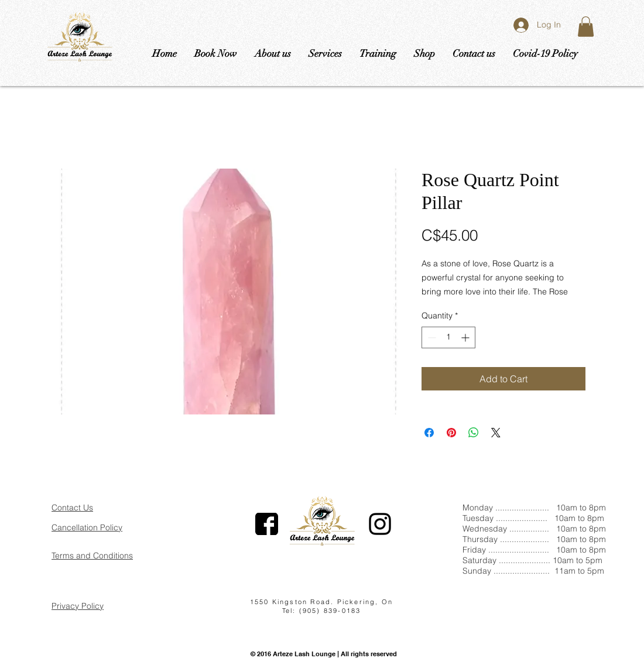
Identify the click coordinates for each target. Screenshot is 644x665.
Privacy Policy (78, 606)
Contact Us (72, 508)
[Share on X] (496, 433)
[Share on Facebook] (429, 433)
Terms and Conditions (92, 556)
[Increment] (466, 337)
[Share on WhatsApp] (474, 433)
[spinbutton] (448, 337)
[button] (586, 27)
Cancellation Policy (87, 527)
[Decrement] (431, 337)
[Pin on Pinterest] (451, 433)
